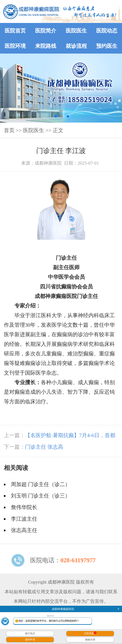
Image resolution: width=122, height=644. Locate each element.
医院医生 (76, 31)
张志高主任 (24, 530)
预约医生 (107, 46)
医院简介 (46, 31)
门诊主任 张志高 (44, 447)
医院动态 (107, 31)
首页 (9, 130)
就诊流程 (76, 46)
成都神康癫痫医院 (63, 609)
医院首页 (15, 31)
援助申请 (30, 640)
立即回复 (90, 633)
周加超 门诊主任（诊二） (41, 484)
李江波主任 (24, 519)
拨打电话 (30, 633)
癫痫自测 (90, 640)
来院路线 (46, 46)
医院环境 (15, 46)
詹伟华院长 (24, 507)
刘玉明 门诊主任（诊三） (41, 496)
